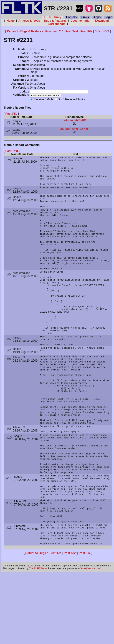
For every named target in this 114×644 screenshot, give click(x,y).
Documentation (81, 21)
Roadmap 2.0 (54, 31)
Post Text (72, 31)
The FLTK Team (38, 639)
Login (108, 17)
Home (11, 21)
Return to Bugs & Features (25, 31)
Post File (86, 31)
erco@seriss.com (91, 639)
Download (102, 21)
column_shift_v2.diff (74, 126)
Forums (71, 17)
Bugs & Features (55, 21)
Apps (97, 17)
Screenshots (57, 24)
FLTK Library (53, 17)
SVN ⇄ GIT (102, 31)
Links (85, 17)
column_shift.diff (74, 118)
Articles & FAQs (29, 21)
